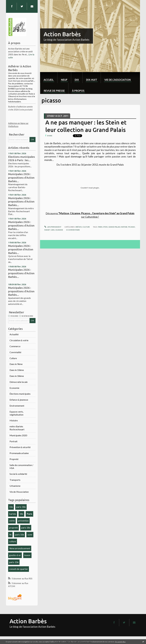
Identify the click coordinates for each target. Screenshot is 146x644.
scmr (30, 535)
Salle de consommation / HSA (21, 467)
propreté (13, 528)
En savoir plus (120, 642)
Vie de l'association (118, 80)
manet (47, 230)
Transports (15, 480)
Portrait (13, 441)
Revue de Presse (54, 91)
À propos (78, 91)
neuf (64, 80)
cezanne (59, 230)
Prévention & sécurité (20, 447)
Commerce (15, 346)
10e (11, 507)
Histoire (14, 420)
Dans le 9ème (16, 364)
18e (21, 514)
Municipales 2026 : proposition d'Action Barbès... (21, 249)
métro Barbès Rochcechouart (17, 428)
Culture (13, 358)
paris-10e (14, 562)
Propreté (14, 459)
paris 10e (19, 535)
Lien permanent (53, 227)
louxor (27, 555)
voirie (12, 521)
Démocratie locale (19, 382)
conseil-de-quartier (19, 569)
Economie (14, 388)
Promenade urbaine (19, 453)
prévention (23, 521)
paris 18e (26, 528)
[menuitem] (49, 78)
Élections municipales (20, 394)
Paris (30, 514)
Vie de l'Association (19, 492)
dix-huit (92, 80)
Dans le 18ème (17, 376)
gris (53, 230)
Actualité (14, 334)
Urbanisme (15, 486)
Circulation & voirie (19, 340)
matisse (124, 227)
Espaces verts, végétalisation (16, 413)
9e (10, 535)
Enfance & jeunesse (19, 400)
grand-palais (114, 227)
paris (100, 227)
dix (77, 80)
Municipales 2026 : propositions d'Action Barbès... (21, 178)
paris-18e (21, 507)
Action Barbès (62, 34)
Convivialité (15, 352)
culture (13, 541)
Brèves (79, 227)
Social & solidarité (18, 474)
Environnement (17, 406)
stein (105, 227)
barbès (13, 514)
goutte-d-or (15, 555)
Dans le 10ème (17, 370)
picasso (132, 227)
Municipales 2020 (18, 435)
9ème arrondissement (20, 548)
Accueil (49, 80)
